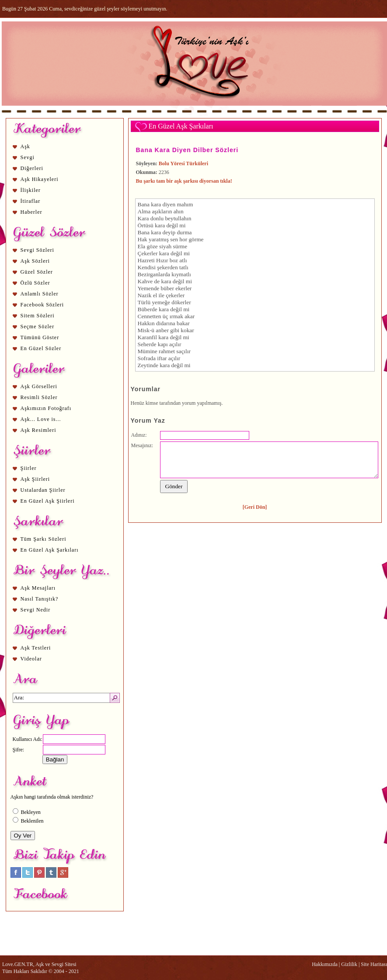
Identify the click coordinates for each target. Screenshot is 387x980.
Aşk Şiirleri (35, 479)
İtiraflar (31, 201)
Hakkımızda (325, 964)
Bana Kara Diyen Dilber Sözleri (187, 150)
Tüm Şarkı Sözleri (44, 539)
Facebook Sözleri (42, 305)
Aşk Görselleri (39, 386)
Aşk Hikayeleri (40, 179)
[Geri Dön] (255, 507)
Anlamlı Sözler (40, 294)
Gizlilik (349, 964)
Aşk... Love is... (41, 419)
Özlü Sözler (35, 283)
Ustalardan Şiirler (43, 490)
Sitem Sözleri (38, 316)
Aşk (25, 146)
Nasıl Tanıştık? (40, 599)
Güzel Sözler (37, 272)
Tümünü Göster (40, 337)
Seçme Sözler (38, 327)
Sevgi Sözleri (37, 250)
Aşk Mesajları (38, 588)
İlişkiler (31, 190)
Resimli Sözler (39, 397)
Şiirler (29, 468)
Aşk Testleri (36, 648)
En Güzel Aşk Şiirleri (48, 501)
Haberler (31, 212)
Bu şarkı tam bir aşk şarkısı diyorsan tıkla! (184, 181)
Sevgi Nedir (36, 610)
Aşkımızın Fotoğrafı (46, 408)
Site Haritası (374, 964)
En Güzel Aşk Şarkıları (50, 550)
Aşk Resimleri (38, 430)
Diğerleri (32, 168)
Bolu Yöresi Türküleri (183, 163)
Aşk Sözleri (35, 261)
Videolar (31, 659)
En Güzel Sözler (41, 348)
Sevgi (28, 157)
